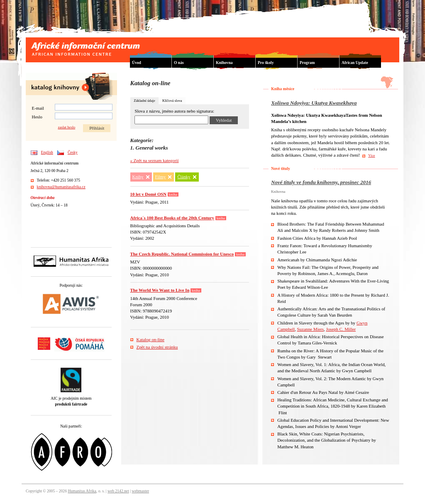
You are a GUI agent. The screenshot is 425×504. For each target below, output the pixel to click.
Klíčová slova (172, 101)
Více (371, 155)
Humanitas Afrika (82, 491)
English (47, 152)
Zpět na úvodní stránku (157, 347)
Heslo (37, 117)
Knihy (138, 177)
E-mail (38, 108)
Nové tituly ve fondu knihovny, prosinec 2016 (321, 182)
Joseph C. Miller (341, 329)
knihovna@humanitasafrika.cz (61, 187)
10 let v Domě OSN (149, 194)
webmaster (141, 491)
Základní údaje (144, 101)
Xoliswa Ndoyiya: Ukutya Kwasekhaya (314, 103)
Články (184, 177)
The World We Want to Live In (160, 290)
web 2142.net (118, 491)
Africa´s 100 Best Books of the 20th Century (172, 218)
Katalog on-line (150, 339)
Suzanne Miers (310, 329)
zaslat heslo (66, 127)
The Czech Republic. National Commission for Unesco (182, 254)
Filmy (161, 177)
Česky (73, 152)
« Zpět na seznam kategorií (155, 160)
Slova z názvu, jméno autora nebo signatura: (174, 111)
